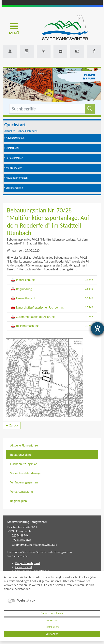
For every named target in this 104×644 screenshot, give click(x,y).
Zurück (12, 426)
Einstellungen (52, 627)
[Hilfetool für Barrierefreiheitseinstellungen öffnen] (97, 329)
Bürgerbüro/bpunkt (28, 563)
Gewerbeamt (24, 567)
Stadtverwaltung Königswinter (27, 522)
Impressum (52, 620)
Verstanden (52, 634)
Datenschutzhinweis (52, 613)
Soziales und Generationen (32, 571)
